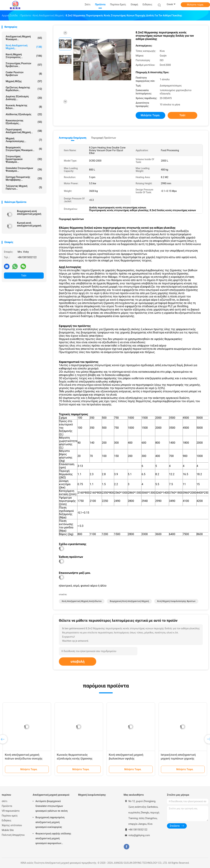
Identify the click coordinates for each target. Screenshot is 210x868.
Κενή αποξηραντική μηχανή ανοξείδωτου (82, 601)
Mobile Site (8, 830)
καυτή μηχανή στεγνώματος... (24, 56)
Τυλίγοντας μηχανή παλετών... (24, 187)
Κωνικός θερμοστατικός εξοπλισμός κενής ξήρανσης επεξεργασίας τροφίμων (75, 759)
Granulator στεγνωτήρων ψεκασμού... (24, 169)
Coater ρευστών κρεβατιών (24, 74)
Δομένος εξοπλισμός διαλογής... (24, 98)
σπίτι (5, 801)
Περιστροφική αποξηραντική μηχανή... (24, 131)
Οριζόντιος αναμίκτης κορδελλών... (24, 89)
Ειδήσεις (7, 820)
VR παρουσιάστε (11, 811)
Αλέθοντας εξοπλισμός (24, 114)
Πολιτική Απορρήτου (13, 835)
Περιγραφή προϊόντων (104, 138)
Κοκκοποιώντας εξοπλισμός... (24, 122)
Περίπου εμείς (10, 816)
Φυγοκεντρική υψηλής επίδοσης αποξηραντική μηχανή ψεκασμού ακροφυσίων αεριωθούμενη (53, 839)
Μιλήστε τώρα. (195, 5)
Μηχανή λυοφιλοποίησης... (24, 140)
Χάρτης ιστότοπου (12, 825)
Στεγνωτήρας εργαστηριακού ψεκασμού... (24, 159)
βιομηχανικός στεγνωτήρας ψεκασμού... (24, 149)
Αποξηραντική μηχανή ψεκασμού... (24, 38)
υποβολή (78, 662)
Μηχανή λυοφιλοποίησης (92, 795)
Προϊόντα (7, 806)
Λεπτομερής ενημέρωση (73, 138)
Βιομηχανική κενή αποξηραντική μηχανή (29, 213)
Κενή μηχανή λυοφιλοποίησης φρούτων (176, 601)
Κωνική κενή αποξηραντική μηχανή (29, 224)
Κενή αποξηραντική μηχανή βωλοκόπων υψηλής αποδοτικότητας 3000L (126, 759)
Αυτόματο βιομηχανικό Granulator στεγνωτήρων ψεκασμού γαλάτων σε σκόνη (52, 806)
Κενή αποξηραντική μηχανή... (24, 47)
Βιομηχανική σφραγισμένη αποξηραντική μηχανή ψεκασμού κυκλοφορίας (50, 822)
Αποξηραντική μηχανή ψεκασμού (51, 795)
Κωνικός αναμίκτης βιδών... (24, 107)
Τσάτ (24, 276)
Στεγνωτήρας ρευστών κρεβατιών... (24, 65)
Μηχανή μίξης (24, 81)
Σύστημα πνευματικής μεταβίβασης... (24, 178)
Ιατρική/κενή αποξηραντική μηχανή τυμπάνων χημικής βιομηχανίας (178, 759)
